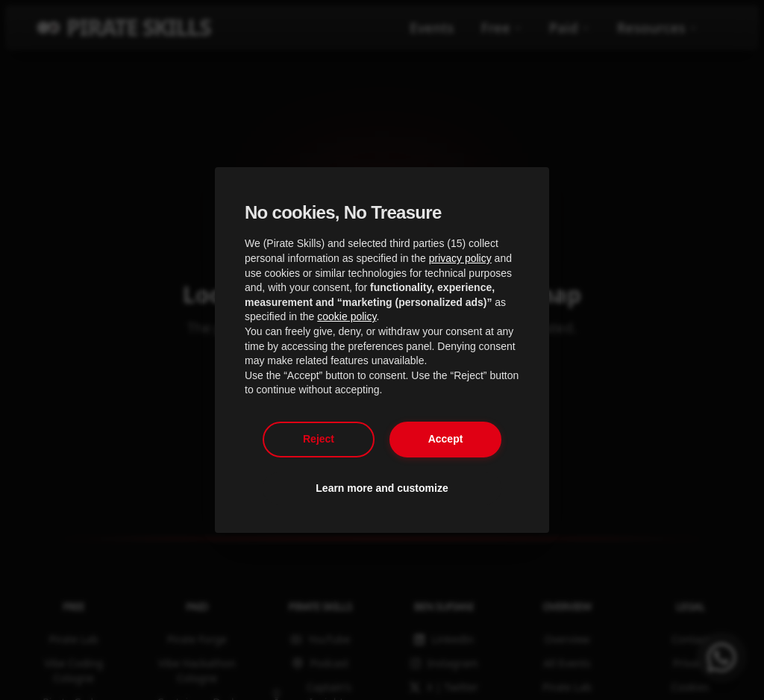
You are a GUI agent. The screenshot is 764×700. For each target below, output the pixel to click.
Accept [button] (446, 439)
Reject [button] (319, 439)
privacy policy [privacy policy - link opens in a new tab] (460, 258)
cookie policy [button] (347, 316)
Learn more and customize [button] (382, 488)
